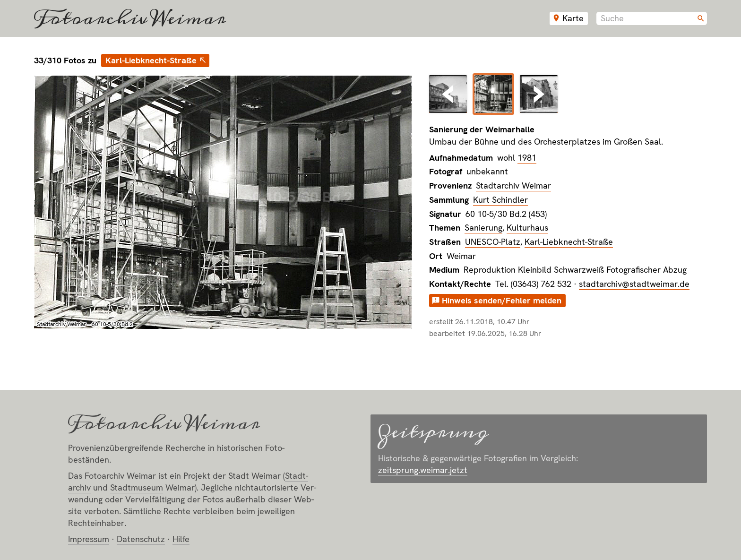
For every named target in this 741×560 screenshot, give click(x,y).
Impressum (89, 539)
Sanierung (483, 228)
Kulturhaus (527, 228)
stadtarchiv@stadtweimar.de (634, 284)
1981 (527, 158)
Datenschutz (141, 539)
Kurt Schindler (500, 200)
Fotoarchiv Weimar (130, 18)
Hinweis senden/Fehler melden (502, 300)
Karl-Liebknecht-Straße (151, 60)
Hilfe (181, 539)
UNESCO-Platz (493, 242)
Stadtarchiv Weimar (513, 185)
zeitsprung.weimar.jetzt (423, 470)
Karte (573, 18)
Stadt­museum (137, 487)
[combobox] (652, 18)
